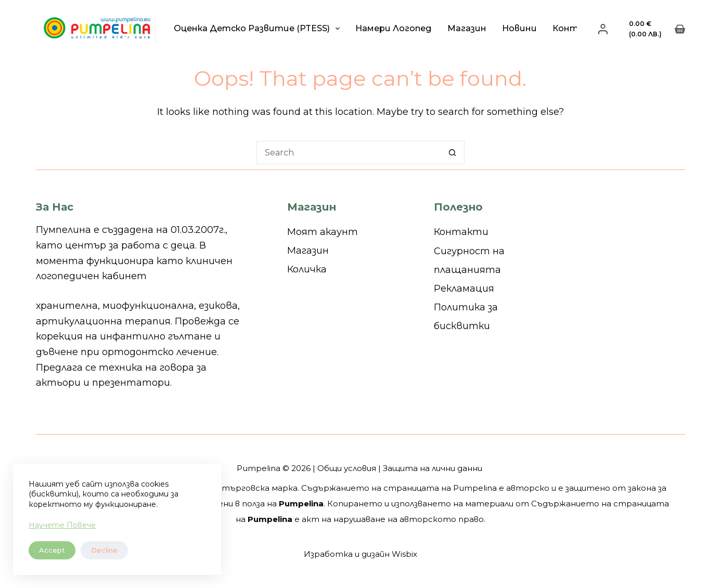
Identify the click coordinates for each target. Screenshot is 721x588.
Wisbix (404, 554)
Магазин (467, 28)
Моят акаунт (323, 232)
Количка (307, 269)
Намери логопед (394, 28)
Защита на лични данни (433, 468)
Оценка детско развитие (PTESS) (259, 29)
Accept (52, 550)
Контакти (461, 232)
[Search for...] (349, 153)
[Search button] (453, 153)
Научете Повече (62, 525)
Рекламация (464, 289)
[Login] (603, 29)
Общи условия (347, 468)
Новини (519, 28)
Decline (104, 550)
